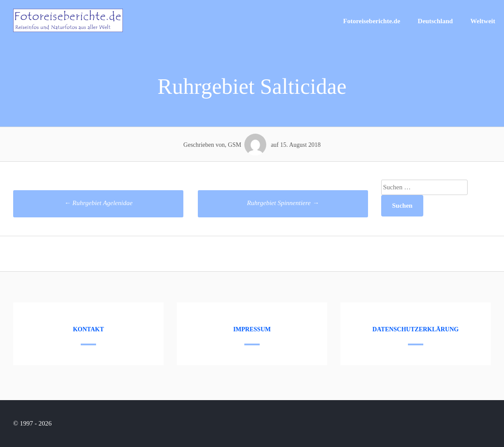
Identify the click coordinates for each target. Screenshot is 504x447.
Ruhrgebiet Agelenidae (98, 203)
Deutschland (435, 21)
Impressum (252, 329)
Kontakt (88, 329)
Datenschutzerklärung (416, 329)
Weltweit (483, 21)
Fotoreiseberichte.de (372, 21)
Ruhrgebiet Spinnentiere (283, 203)
